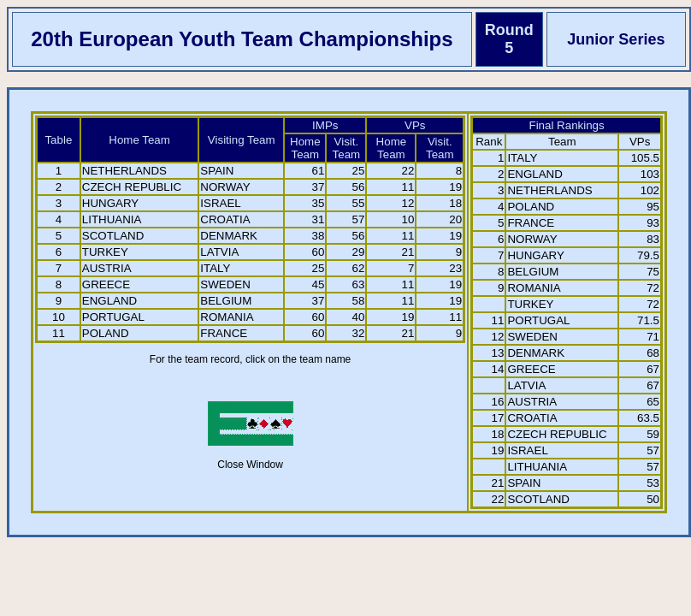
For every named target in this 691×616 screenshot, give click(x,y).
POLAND (106, 333)
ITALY (215, 268)
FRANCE (224, 333)
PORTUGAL (113, 317)
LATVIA (219, 252)
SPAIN (217, 171)
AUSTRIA (107, 268)
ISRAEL (220, 203)
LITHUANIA (112, 219)
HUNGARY (110, 203)
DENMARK (229, 236)
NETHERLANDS (124, 171)
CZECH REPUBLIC (132, 187)
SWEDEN (225, 284)
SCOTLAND (113, 236)
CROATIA (225, 219)
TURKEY (105, 252)
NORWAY (225, 187)
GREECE (106, 284)
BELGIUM (226, 301)
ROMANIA (227, 317)
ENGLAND (109, 301)
